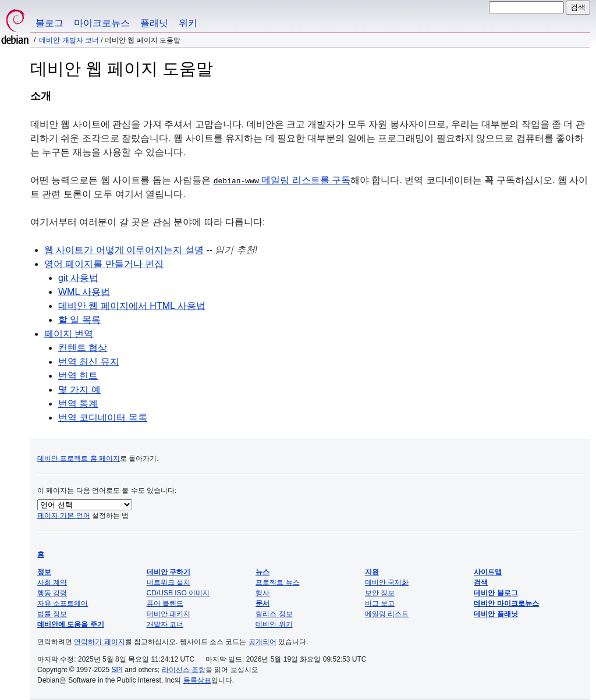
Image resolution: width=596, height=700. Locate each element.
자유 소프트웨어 (63, 603)
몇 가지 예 (79, 390)
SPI (117, 670)
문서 (262, 603)
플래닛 (154, 23)
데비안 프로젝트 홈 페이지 (79, 459)
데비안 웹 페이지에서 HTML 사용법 (132, 306)
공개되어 (262, 642)
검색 (481, 582)
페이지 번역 (69, 334)
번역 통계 (78, 404)
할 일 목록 (79, 320)
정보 (44, 572)
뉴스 (262, 572)
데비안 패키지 (168, 614)
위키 (188, 23)
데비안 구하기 (168, 572)
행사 (262, 593)
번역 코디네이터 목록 (103, 417)
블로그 (49, 23)
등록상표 (197, 680)
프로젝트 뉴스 (277, 582)
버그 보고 (380, 603)
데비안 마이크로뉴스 (506, 603)
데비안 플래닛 (496, 614)
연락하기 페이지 (99, 642)
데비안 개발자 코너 (69, 40)
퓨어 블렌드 (165, 603)
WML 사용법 (84, 292)
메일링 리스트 (387, 614)
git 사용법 (78, 278)
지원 (372, 572)
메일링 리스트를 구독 (282, 180)
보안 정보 (380, 593)
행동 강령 (52, 593)
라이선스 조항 (184, 670)
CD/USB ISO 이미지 (178, 593)
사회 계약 (52, 582)
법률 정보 (52, 614)
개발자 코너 (165, 624)
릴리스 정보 (274, 614)
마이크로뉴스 (102, 23)
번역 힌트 (78, 376)
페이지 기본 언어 (64, 516)
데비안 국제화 (387, 582)
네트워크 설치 (168, 582)
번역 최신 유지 (89, 362)
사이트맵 (488, 572)
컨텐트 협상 (83, 348)
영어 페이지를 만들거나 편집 (104, 264)
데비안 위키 (274, 624)
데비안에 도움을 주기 (71, 624)
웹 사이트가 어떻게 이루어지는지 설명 (124, 250)
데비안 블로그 (496, 593)
